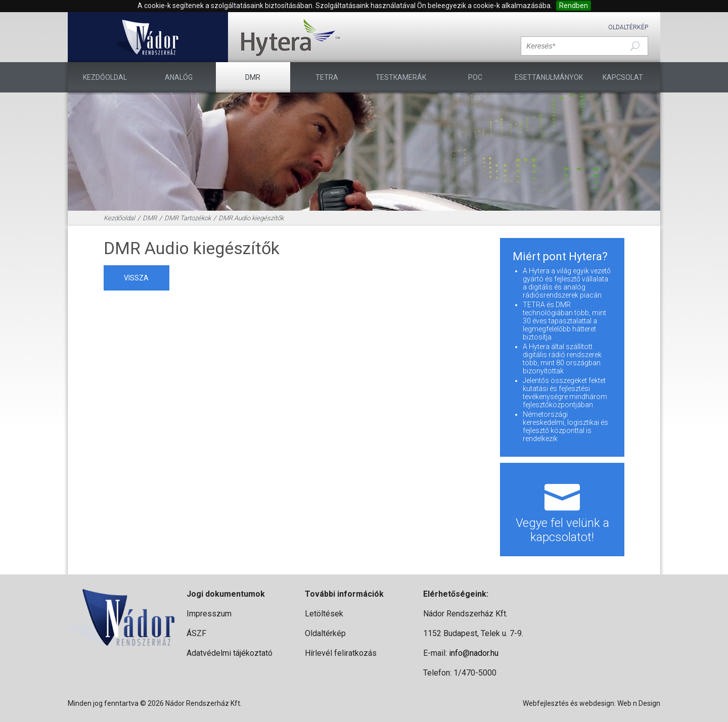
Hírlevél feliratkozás (341, 653)
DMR (253, 77)
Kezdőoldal (105, 77)
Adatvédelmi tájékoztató (230, 653)
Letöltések (324, 614)
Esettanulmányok (549, 77)
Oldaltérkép (628, 27)
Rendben (574, 6)
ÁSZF (196, 633)
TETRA (327, 77)
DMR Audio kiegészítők (251, 218)
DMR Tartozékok (188, 218)
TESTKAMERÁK (401, 77)
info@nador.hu (474, 653)
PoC (475, 77)
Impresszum (209, 614)
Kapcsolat (623, 77)
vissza (136, 278)
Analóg (179, 77)
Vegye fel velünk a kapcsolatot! (562, 510)
